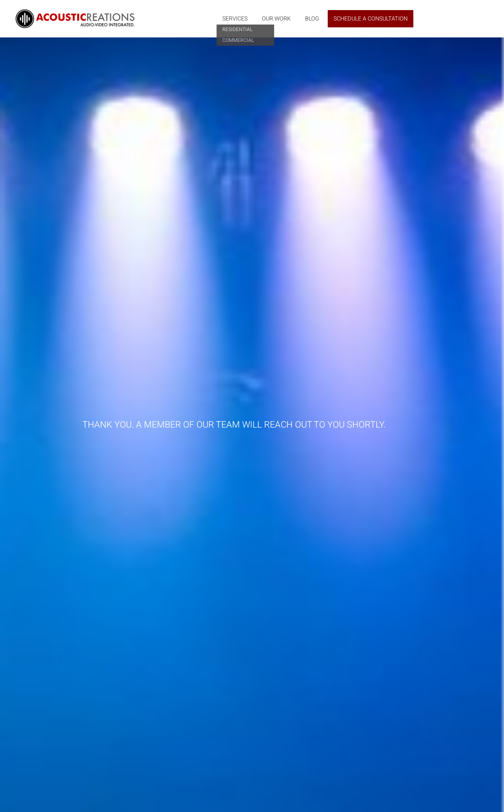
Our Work (276, 19)
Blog (312, 19)
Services (235, 19)
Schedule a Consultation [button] (371, 19)
